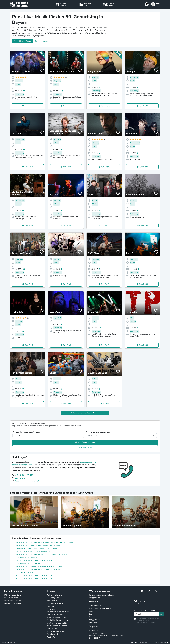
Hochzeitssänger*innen (55, 603)
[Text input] (146, 614)
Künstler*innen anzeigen (85, 442)
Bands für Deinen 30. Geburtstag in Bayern (34, 576)
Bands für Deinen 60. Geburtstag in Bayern (34, 560)
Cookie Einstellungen (161, 642)
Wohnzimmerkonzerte (55, 595)
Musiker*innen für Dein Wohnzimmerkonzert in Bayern (39, 545)
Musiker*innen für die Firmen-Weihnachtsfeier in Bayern (39, 566)
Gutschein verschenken (12, 603)
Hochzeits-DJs (52, 606)
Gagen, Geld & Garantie (13, 601)
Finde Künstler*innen (22, 41)
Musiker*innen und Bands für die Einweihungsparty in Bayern (41, 554)
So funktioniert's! (42, 41)
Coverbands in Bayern (25, 573)
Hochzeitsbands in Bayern (27, 557)
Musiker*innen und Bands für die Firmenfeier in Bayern (39, 570)
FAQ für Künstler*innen (13, 595)
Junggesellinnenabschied (56, 631)
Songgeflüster (94, 598)
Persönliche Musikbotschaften (57, 620)
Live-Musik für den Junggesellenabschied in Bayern (37, 548)
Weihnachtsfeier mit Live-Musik (58, 612)
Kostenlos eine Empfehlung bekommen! (31, 481)
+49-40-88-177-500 (24, 475)
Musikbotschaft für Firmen (56, 617)
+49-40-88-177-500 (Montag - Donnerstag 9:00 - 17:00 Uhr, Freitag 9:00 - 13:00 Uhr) (106, 636)
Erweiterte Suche (85, 448)
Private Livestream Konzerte (57, 626)
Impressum (133, 642)
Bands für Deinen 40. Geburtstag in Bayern (34, 579)
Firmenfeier (51, 609)
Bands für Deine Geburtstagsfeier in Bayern (34, 551)
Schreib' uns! (20, 478)
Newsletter (93, 622)
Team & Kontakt (95, 606)
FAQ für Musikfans (11, 598)
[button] (155, 4)
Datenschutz (143, 642)
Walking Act (51, 637)
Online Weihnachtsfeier (55, 615)
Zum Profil (29, 106)
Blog (91, 611)
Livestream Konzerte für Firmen (58, 623)
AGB (150, 642)
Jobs (91, 614)
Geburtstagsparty (53, 598)
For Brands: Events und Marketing (101, 595)
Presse (92, 617)
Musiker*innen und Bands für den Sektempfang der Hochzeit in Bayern (45, 542)
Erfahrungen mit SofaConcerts (100, 608)
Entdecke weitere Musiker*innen (85, 413)
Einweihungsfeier (53, 634)
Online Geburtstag (53, 629)
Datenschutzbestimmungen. (147, 622)
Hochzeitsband (52, 601)
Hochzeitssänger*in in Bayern (28, 563)
